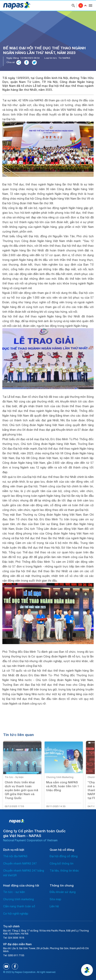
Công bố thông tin (62, 864)
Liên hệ (54, 906)
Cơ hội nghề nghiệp (16, 914)
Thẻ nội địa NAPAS (15, 856)
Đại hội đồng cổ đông (64, 856)
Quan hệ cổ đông (62, 850)
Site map (55, 899)
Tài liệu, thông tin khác (64, 871)
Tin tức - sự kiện (14, 892)
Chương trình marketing (18, 899)
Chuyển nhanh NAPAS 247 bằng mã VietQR (24, 873)
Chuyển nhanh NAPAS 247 (20, 864)
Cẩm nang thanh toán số (19, 906)
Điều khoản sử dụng (63, 892)
